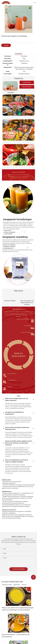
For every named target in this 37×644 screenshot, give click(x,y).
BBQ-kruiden (17, 585)
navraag (6, 45)
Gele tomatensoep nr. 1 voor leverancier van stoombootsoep (16, 636)
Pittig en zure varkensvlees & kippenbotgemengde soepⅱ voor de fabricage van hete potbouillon (18, 609)
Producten (24, 585)
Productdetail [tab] (19, 53)
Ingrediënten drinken (7, 585)
